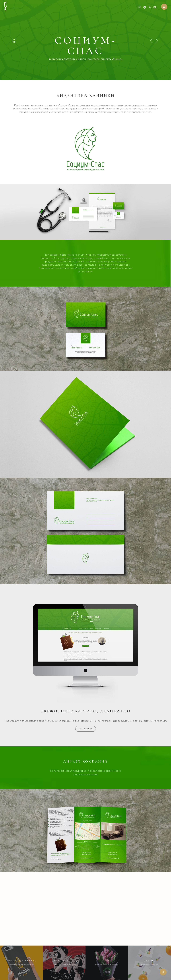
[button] (164, 7)
